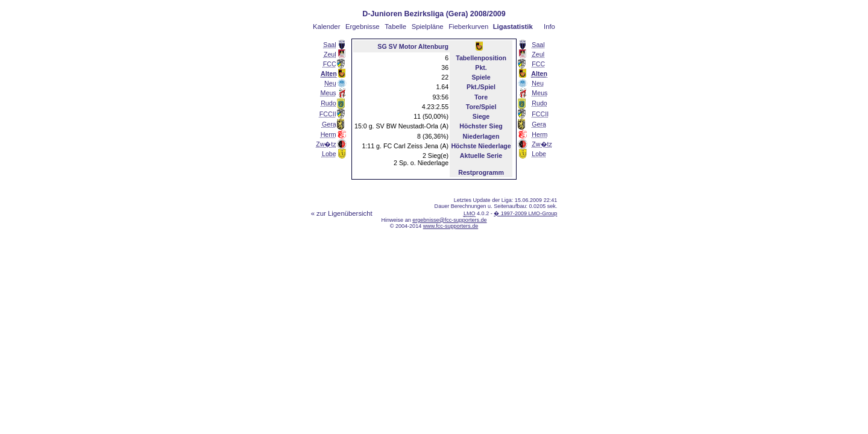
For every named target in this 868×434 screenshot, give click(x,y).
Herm (329, 134)
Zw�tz (326, 144)
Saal (329, 45)
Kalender (326, 27)
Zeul (330, 54)
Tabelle (395, 27)
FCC (330, 64)
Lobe (329, 154)
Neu (330, 83)
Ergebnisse (363, 27)
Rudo (328, 103)
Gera (329, 124)
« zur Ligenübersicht (342, 213)
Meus (329, 93)
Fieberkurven (468, 27)
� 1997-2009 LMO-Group (525, 213)
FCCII (328, 114)
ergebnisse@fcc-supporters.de (449, 220)
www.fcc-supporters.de (451, 226)
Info (549, 27)
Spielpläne (428, 27)
